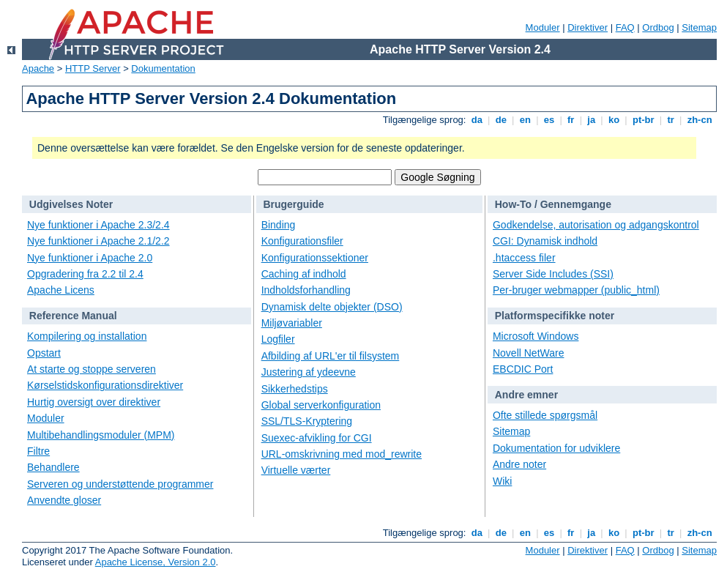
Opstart (44, 353)
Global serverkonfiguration (321, 405)
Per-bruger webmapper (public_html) (576, 290)
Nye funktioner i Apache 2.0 (90, 258)
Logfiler (278, 339)
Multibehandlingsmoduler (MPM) (101, 435)
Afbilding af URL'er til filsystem (331, 356)
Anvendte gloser (64, 500)
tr (671, 120)
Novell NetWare (529, 353)
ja (592, 120)
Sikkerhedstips (295, 389)
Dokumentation (163, 68)
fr (571, 120)
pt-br (643, 120)
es (549, 120)
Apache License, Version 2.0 (156, 562)
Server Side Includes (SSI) (553, 274)
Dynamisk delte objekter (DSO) (332, 307)
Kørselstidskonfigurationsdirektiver (105, 385)
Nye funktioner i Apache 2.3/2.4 (98, 225)
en (525, 120)
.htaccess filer (524, 258)
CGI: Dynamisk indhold (545, 241)
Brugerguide (293, 204)
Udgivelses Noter (71, 204)
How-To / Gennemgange (553, 204)
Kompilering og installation (87, 336)
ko (614, 120)
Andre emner (526, 395)
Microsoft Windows (536, 336)
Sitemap (699, 27)
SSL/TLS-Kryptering (307, 421)
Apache (38, 68)
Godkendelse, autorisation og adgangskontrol (596, 225)
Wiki (502, 481)
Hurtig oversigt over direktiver (94, 402)
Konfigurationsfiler (302, 241)
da (477, 120)
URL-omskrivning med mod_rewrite (342, 454)
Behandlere (53, 467)
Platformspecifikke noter (555, 316)
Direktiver (588, 27)
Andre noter (519, 464)
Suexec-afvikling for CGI (317, 438)
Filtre (38, 451)
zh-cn (700, 120)
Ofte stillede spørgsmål (545, 415)
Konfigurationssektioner (315, 258)
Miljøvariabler (292, 323)
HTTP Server (93, 68)
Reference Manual (73, 316)
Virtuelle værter (296, 470)
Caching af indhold (304, 274)
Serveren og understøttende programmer (120, 484)
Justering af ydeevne (309, 372)
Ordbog (658, 27)
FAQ (625, 27)
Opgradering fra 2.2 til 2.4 (85, 274)
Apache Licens (61, 290)
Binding (279, 225)
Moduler (543, 27)
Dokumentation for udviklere (556, 448)
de (501, 120)
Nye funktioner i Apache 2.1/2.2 (98, 241)
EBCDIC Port (523, 369)
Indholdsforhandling (306, 290)
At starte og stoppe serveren (92, 369)
